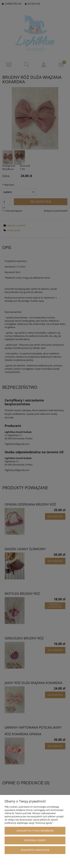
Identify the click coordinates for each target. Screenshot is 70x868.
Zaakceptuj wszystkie (35, 850)
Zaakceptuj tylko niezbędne (35, 831)
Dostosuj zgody (35, 840)
